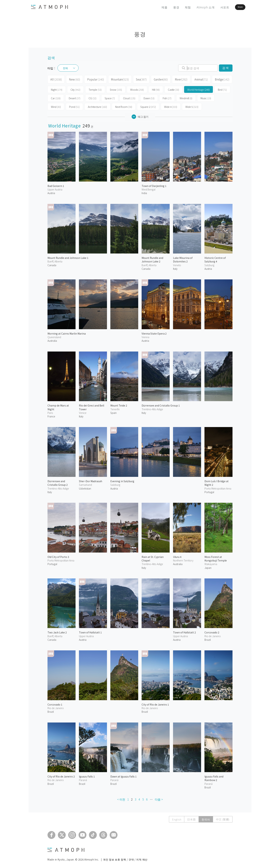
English (177, 818)
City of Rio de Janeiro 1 (155, 703)
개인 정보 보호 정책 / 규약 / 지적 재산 (125, 858)
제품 (155, 7)
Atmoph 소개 (196, 7)
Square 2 (148, 106)
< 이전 (121, 798)
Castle (173, 89)
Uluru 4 (177, 556)
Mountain (117, 79)
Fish (167, 97)
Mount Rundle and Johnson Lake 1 (68, 257)
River (177, 79)
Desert (75, 97)
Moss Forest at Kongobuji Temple (216, 557)
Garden (157, 79)
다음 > (159, 798)
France (51, 415)
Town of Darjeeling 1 (154, 185)
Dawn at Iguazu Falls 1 (123, 775)
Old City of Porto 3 (58, 556)
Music (206, 97)
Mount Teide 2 (119, 404)
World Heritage (198, 89)
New (73, 79)
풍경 (166, 7)
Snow (116, 89)
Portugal (209, 491)
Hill (156, 89)
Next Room (124, 106)
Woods (137, 89)
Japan (208, 566)
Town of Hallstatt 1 (90, 631)
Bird (222, 89)
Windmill (186, 97)
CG (92, 97)
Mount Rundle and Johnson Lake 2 (152, 259)
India (144, 192)
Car (56, 97)
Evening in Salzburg (122, 480)
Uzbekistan (85, 487)
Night (57, 89)
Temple (95, 89)
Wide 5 (192, 106)
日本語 (191, 818)
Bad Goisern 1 (56, 185)
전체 (65, 68)
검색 (226, 68)
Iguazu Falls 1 (87, 775)
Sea (138, 79)
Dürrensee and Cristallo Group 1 (161, 404)
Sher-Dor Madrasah (91, 480)
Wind (56, 106)
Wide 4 (171, 106)
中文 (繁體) (223, 818)
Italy (175, 268)
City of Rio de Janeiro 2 (61, 775)
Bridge (216, 79)
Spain (113, 412)
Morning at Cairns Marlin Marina (67, 332)
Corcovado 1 (55, 703)
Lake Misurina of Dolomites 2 (183, 259)
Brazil (208, 639)
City (75, 89)
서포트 (215, 7)
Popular (94, 79)
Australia (52, 340)
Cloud (129, 97)
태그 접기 (140, 116)
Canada (52, 264)
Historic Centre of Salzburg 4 (215, 259)
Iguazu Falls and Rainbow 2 (214, 777)
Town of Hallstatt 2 (184, 631)
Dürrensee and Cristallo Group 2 (58, 482)
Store (234, 7)
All (56, 79)
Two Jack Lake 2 (57, 631)
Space (110, 97)
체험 (178, 7)
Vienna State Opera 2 (154, 332)
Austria (51, 192)
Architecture (97, 106)
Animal (196, 79)
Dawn (149, 97)
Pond (74, 106)
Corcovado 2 (212, 631)
